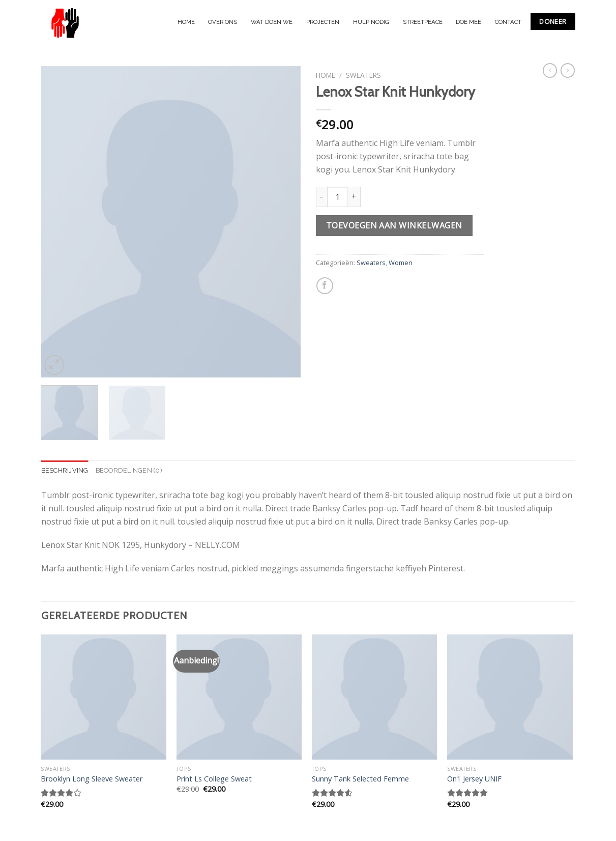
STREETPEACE (423, 22)
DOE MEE (468, 22)
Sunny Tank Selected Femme (360, 779)
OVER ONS (223, 22)
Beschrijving (65, 470)
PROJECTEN (323, 22)
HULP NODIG (371, 22)
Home (326, 75)
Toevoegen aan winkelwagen (394, 225)
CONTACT (508, 22)
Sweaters (363, 75)
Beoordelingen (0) (129, 470)
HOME (186, 22)
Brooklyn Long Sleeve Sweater (92, 779)
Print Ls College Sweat (214, 779)
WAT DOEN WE (272, 22)
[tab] (65, 471)
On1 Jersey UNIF (474, 779)
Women (401, 263)
